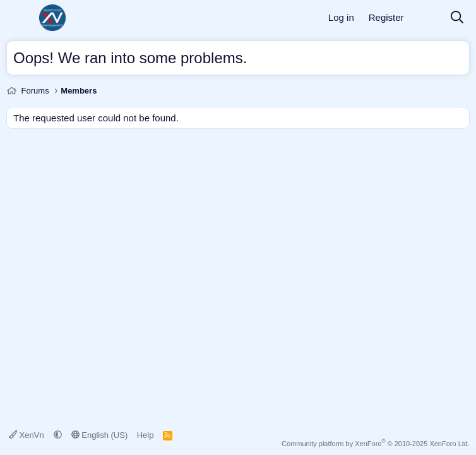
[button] (58, 435)
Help (146, 435)
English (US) (100, 435)
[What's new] (427, 18)
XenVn (27, 435)
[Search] (457, 18)
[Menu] (17, 18)
